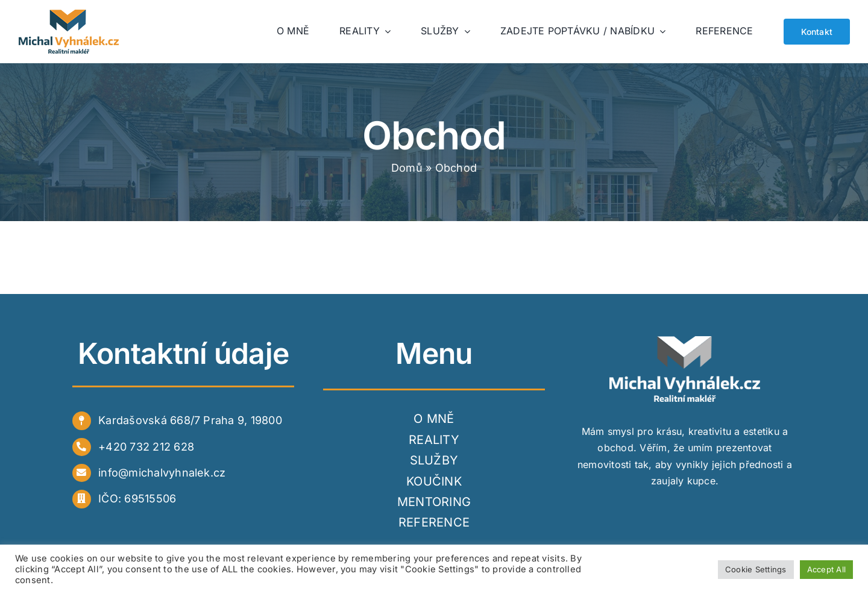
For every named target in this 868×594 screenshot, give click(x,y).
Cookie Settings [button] (756, 569)
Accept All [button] (826, 569)
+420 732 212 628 (146, 447)
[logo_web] (70, 14)
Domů (407, 168)
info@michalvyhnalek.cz (162, 473)
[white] (685, 341)
